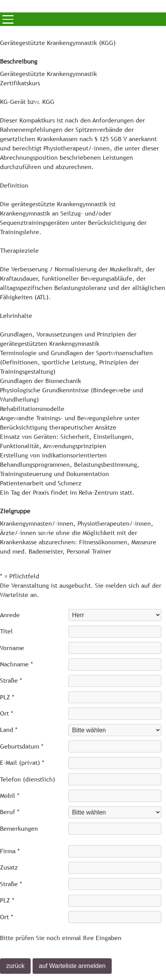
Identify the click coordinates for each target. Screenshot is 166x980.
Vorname (12, 648)
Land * (9, 730)
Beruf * (10, 812)
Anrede (10, 615)
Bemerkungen (19, 829)
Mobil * (10, 796)
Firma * (10, 851)
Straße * (11, 681)
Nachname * (16, 664)
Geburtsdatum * (22, 746)
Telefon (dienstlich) (28, 779)
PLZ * (7, 697)
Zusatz (9, 867)
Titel (6, 631)
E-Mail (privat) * (22, 763)
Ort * (7, 713)
